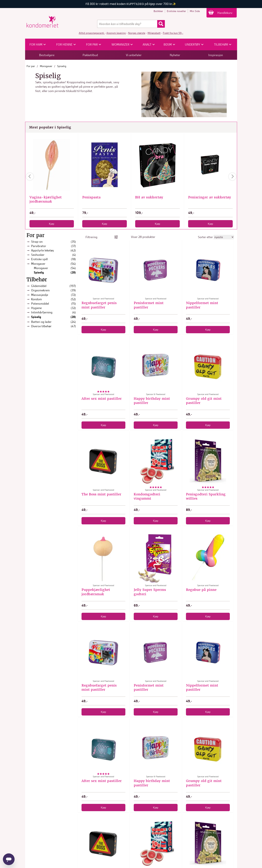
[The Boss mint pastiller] (103, 462)
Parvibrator (53, 246)
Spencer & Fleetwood (156, 394)
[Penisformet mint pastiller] (156, 271)
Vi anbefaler (134, 55)
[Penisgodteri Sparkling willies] (208, 462)
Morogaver (46, 66)
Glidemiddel (53, 286)
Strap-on (53, 242)
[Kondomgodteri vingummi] (156, 462)
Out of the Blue (52, 193)
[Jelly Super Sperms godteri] (156, 558)
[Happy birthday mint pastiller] (156, 366)
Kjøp (52, 224)
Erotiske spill (53, 259)
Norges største (137, 33)
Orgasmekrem (53, 290)
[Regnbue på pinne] (208, 558)
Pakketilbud (90, 55)
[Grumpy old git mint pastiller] (208, 366)
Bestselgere (47, 55)
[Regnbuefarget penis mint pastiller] (103, 271)
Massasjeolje (53, 295)
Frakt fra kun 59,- (173, 33)
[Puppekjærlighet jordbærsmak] (103, 558)
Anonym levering (116, 33)
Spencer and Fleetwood (105, 193)
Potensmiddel (53, 304)
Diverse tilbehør (53, 326)
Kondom (53, 299)
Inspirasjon (216, 55)
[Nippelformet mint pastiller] (208, 271)
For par (31, 66)
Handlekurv (225, 13)
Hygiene (53, 308)
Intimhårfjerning (53, 312)
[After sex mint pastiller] (103, 366)
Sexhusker (53, 255)
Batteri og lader (53, 322)
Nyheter (175, 55)
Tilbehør (37, 280)
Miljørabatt (154, 33)
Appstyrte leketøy (53, 250)
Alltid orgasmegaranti (92, 33)
